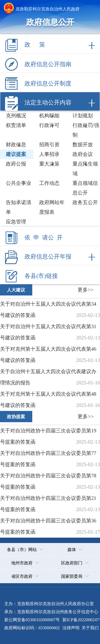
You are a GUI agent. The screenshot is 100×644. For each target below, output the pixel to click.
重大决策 (49, 164)
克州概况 (16, 116)
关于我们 (90, 628)
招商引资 (49, 145)
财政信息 (16, 145)
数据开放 (83, 145)
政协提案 (16, 417)
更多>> (86, 290)
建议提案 (16, 154)
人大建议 (16, 290)
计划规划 (83, 116)
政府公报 (16, 164)
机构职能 (49, 116)
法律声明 (71, 628)
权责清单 (16, 125)
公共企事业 (19, 183)
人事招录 (49, 154)
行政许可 (49, 125)
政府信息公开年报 (48, 257)
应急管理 (16, 222)
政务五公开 (85, 202)
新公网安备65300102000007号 (32, 620)
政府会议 (83, 154)
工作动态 (49, 183)
